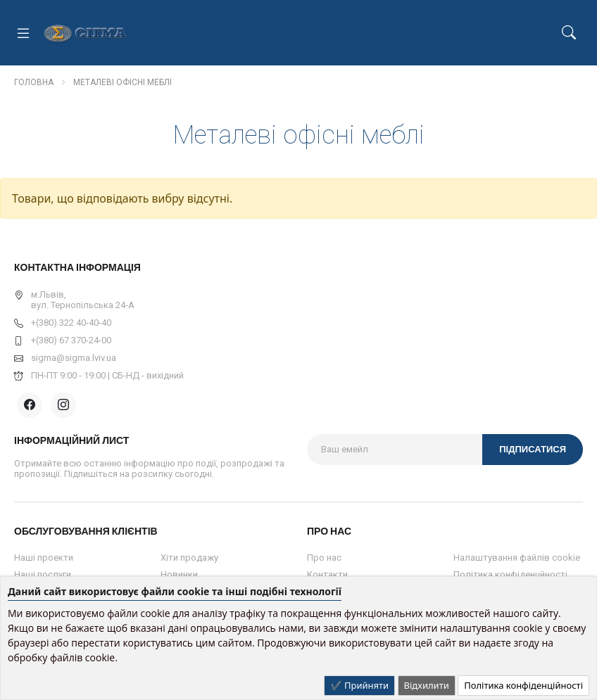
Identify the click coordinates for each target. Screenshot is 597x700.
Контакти (327, 574)
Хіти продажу (189, 558)
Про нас (324, 558)
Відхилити (427, 685)
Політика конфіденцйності (510, 574)
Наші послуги (43, 574)
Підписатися (533, 449)
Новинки (179, 574)
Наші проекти (44, 558)
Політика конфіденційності (523, 685)
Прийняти (366, 685)
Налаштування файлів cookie (517, 558)
